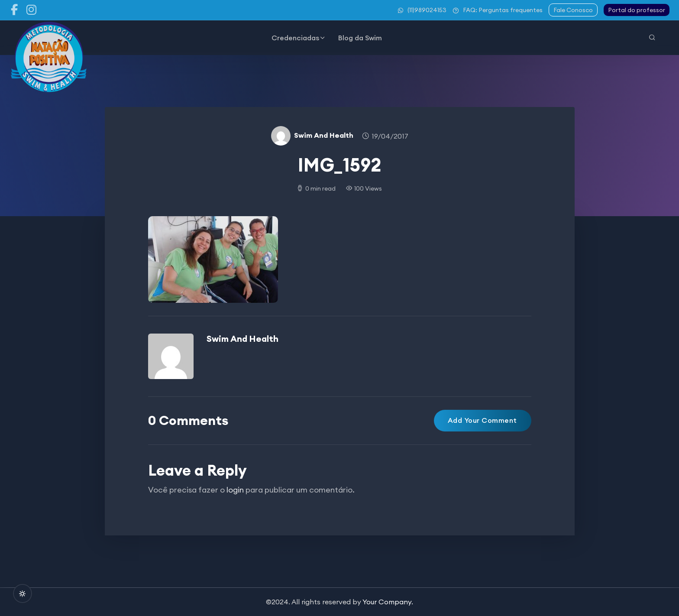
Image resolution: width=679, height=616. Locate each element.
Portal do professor (637, 10)
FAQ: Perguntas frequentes (498, 10)
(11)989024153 (422, 10)
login (235, 490)
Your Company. (388, 602)
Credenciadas (295, 38)
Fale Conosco (573, 10)
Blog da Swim (360, 38)
